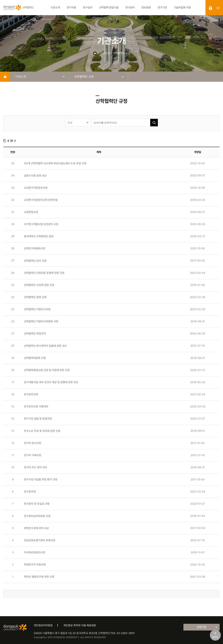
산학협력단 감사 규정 (35, 261)
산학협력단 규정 (122, 53)
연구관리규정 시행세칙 (36, 407)
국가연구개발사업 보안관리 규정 (41, 224)
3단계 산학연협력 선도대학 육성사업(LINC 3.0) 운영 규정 (55, 163)
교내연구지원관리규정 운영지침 (41, 200)
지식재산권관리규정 (35, 552)
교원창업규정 (31, 212)
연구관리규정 (31, 394)
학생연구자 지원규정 (35, 565)
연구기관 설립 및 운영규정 (38, 419)
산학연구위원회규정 (35, 248)
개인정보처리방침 (43, 625)
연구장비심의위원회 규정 (37, 516)
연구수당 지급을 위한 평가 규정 (41, 479)
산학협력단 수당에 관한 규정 (39, 285)
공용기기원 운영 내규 (35, 176)
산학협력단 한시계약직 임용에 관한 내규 (45, 346)
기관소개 (105, 53)
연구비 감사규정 (33, 443)
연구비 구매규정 (33, 455)
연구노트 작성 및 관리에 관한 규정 (42, 431)
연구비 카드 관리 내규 (36, 467)
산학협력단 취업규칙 (35, 334)
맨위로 (215, 637)
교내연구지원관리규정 (36, 188)
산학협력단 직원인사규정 (37, 309)
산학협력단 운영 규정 (35, 297)
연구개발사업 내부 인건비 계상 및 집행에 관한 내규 (51, 382)
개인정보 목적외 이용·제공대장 (80, 625)
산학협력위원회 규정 (35, 358)
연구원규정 (30, 492)
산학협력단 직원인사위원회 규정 (41, 321)
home (5, 77)
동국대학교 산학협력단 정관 (39, 236)
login (211, 8)
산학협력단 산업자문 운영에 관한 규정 (44, 273)
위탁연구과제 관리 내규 (36, 528)
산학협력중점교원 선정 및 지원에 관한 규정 (47, 370)
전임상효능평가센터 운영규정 (40, 540)
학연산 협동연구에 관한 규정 (39, 577)
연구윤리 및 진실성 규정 (37, 504)
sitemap (218, 8)
